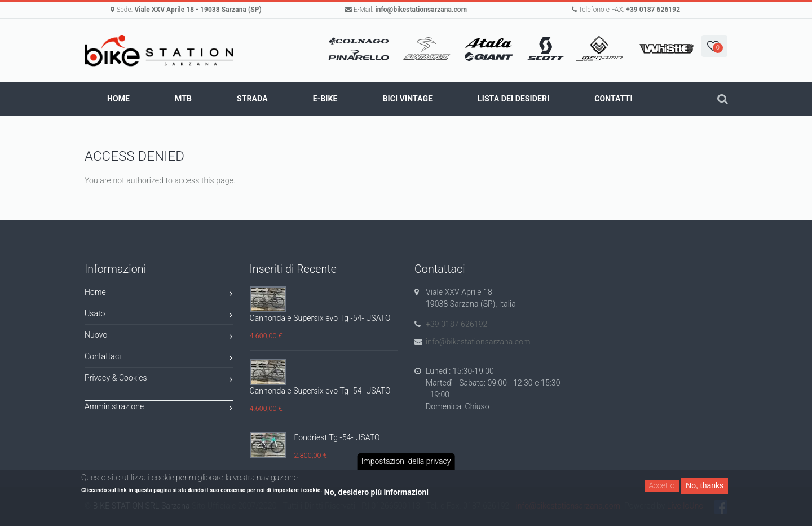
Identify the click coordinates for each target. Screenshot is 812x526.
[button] (714, 46)
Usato (159, 315)
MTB (183, 99)
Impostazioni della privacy (406, 461)
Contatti (613, 99)
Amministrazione (159, 408)
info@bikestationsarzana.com (421, 10)
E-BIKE (325, 99)
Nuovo (159, 337)
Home (118, 99)
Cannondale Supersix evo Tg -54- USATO (320, 318)
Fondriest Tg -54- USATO (337, 437)
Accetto (662, 485)
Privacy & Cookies (159, 380)
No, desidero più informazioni (376, 492)
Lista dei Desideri (513, 99)
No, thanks (705, 485)
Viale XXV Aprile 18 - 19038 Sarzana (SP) (198, 10)
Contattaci (159, 358)
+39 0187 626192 (653, 10)
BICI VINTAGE (407, 99)
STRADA (252, 99)
